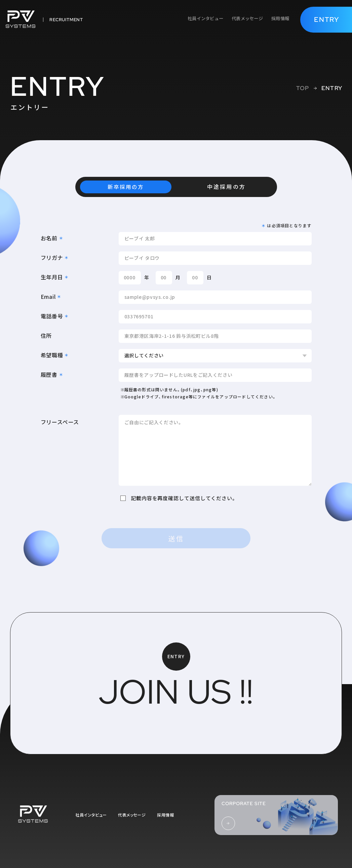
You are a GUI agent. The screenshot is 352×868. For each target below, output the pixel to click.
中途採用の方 (226, 187)
